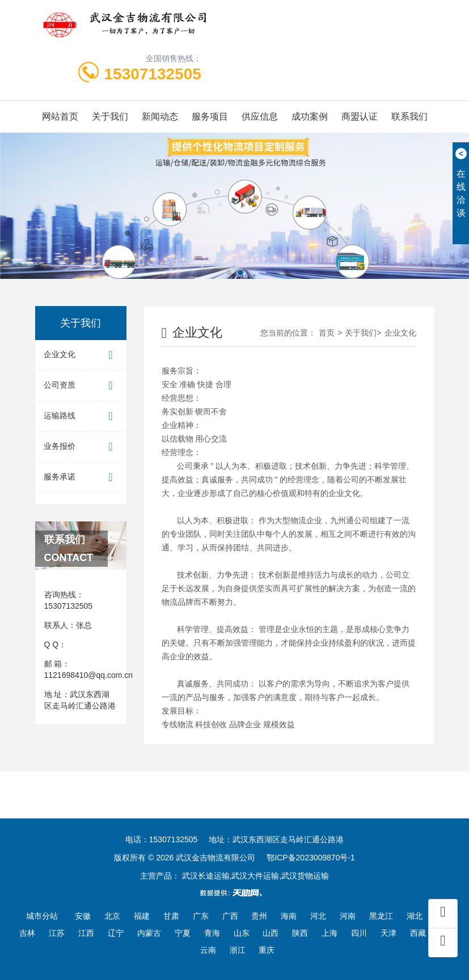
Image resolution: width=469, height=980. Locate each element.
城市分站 (42, 916)
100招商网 (262, 815)
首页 (327, 333)
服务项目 (210, 116)
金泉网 (216, 815)
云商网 (97, 815)
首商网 (307, 815)
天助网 (142, 828)
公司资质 (81, 386)
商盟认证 (360, 116)
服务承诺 (81, 478)
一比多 (137, 815)
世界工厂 (98, 828)
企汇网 (176, 815)
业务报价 (81, 447)
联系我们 (409, 116)
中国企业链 (355, 815)
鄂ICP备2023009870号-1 (311, 858)
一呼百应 (51, 828)
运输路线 (81, 416)
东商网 (402, 815)
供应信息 (260, 116)
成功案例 (310, 116)
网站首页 (60, 116)
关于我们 (110, 116)
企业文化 (81, 355)
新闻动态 (160, 116)
